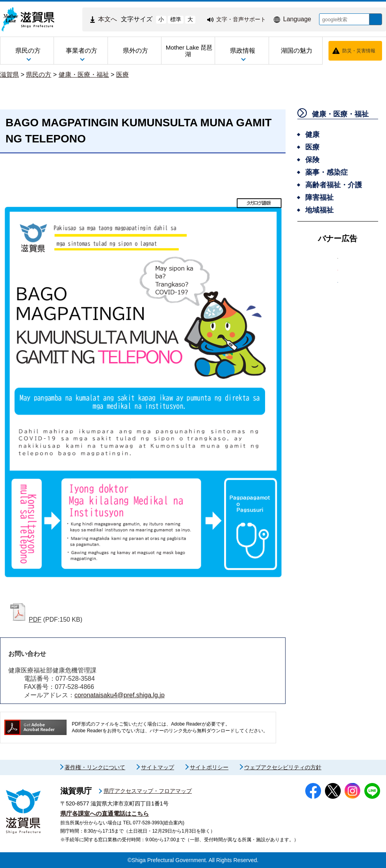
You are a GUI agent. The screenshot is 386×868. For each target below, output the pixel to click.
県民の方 (39, 75)
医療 (122, 75)
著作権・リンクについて (95, 767)
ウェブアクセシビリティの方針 (283, 767)
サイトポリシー (209, 767)
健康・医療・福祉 (84, 75)
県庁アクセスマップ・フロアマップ (148, 791)
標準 (170, 19)
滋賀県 (9, 75)
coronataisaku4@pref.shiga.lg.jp (120, 695)
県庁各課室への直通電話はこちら (105, 814)
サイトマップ (158, 767)
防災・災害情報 (359, 51)
